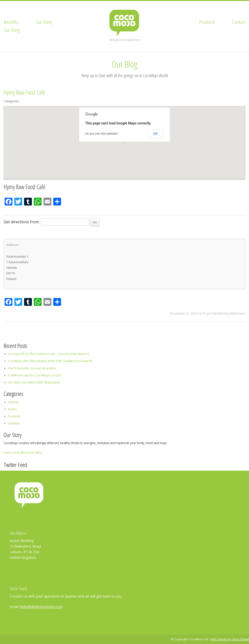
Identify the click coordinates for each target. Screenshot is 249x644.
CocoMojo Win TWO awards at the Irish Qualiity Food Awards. (50, 361)
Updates (14, 423)
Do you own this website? (102, 134)
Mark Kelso (238, 313)
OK (155, 134)
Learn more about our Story (23, 453)
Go (95, 222)
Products (207, 22)
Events (12, 409)
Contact (239, 22)
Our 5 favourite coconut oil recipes (32, 368)
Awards (13, 402)
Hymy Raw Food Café (24, 92)
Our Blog (12, 30)
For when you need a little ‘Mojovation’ (34, 382)
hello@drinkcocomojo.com (41, 607)
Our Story (44, 22)
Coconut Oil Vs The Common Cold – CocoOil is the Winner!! (49, 354)
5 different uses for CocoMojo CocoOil (35, 375)
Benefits (11, 22)
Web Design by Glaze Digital (230, 639)
